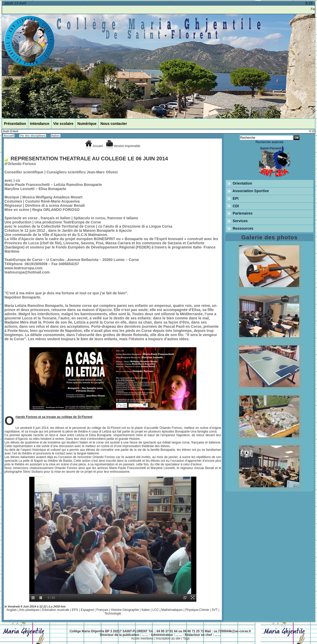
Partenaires (240, 214)
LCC (156, 610)
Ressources (240, 229)
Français (102, 610)
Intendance (40, 124)
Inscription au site (168, 639)
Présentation (15, 124)
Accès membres (142, 639)
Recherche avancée (270, 142)
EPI (233, 199)
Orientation (240, 184)
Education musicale (56, 610)
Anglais (11, 610)
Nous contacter (114, 124)
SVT (215, 610)
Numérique (87, 124)
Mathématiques (172, 610)
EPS (75, 610)
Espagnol (87, 610)
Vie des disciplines (33, 136)
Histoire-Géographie (125, 610)
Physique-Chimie (197, 610)
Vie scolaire (63, 124)
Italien (56, 136)
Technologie (113, 613)
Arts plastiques (29, 610)
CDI (233, 206)
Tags (186, 639)
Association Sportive (248, 191)
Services (237, 221)
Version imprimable (123, 146)
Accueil (9, 136)
